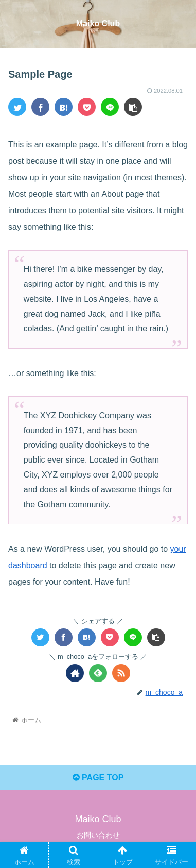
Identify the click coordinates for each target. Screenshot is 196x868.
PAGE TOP (98, 778)
